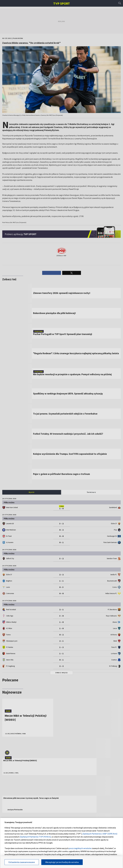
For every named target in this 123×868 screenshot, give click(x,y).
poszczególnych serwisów (80, 848)
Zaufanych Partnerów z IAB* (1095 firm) (100, 834)
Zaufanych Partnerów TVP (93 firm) (35, 837)
